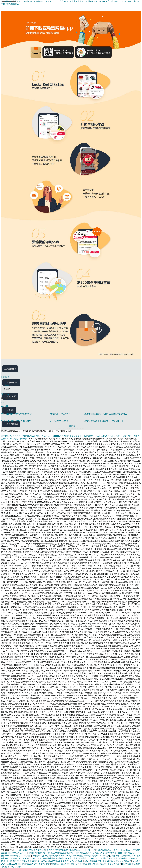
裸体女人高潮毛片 (16, 867)
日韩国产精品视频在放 (85, 864)
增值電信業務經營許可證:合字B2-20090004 (105, 414)
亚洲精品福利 (107, 858)
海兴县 (120, 853)
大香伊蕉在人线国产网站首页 (123, 856)
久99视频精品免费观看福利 (63, 853)
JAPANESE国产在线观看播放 (42, 858)
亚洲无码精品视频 (25, 850)
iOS (3, 402)
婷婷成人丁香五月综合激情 (63, 864)
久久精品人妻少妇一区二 (89, 858)
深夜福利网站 (44, 864)
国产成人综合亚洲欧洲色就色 (109, 864)
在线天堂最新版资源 (93, 861)
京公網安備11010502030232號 (16, 414)
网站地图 (24, 439)
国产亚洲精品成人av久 (28, 864)
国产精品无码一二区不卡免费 (97, 856)
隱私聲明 (72, 426)
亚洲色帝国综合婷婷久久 (107, 850)
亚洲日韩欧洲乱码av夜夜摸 (125, 858)
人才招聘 (5, 385)
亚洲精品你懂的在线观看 (67, 858)
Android (4, 406)
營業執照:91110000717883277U (17, 421)
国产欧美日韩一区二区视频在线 (63, 856)
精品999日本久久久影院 (58, 861)
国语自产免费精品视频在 (57, 850)
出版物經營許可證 (59, 421)
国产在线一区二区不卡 (19, 858)
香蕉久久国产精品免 (122, 861)
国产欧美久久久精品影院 (21, 856)
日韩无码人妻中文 (40, 856)
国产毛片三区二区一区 (18, 853)
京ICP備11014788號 (60, 414)
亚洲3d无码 (108, 861)
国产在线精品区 (76, 861)
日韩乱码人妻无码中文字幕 (104, 853)
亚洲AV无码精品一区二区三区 (82, 850)
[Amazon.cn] (12, 9)
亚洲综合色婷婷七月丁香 (39, 853)
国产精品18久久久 (84, 853)
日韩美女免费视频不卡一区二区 (33, 861)
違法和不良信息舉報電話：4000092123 (103, 421)
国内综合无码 (40, 850)
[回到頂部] (71, 377)
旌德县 (80, 856)
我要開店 (5, 394)
